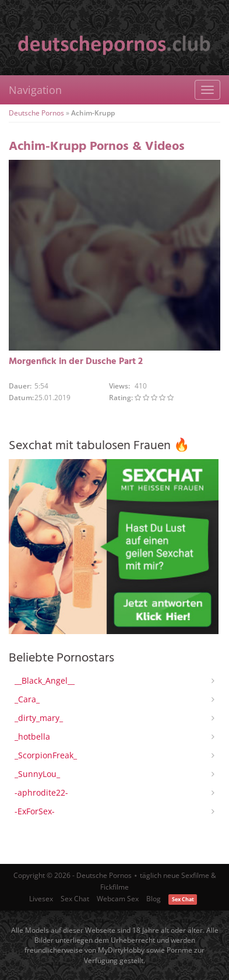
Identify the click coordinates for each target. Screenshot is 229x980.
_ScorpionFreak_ (46, 755)
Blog (154, 899)
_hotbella (32, 736)
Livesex (41, 899)
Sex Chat (75, 899)
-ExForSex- (35, 811)
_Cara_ (27, 699)
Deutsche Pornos (36, 113)
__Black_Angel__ (45, 680)
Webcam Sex (118, 899)
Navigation (35, 90)
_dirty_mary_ (39, 718)
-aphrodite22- (41, 792)
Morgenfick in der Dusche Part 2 (76, 362)
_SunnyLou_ (37, 774)
